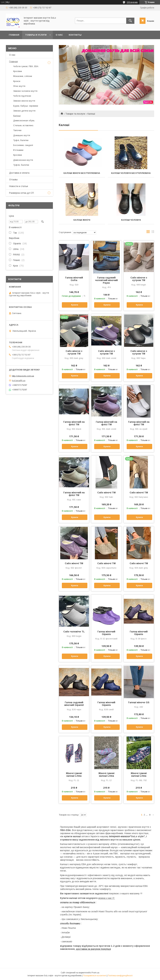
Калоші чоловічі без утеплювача (131, 173)
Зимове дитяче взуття (24, 111)
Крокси (17, 81)
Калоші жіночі (82, 220)
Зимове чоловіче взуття (25, 91)
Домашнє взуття (22, 135)
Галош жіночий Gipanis (106, 633)
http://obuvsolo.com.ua (23, 376)
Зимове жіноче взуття (24, 101)
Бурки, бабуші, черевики (26, 106)
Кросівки (18, 71)
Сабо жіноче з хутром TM (139, 279)
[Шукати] (130, 21)
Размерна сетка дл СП (21, 193)
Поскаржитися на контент (95, 976)
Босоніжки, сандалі (23, 145)
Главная (14, 35)
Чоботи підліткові (22, 96)
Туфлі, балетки (21, 140)
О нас (59, 35)
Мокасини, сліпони (23, 76)
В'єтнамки (18, 150)
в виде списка (153, 232)
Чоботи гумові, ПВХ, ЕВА (26, 66)
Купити (75, 305)
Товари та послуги (75, 114)
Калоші (17, 116)
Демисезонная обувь (24, 121)
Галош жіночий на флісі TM (74, 423)
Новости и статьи (19, 186)
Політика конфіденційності (120, 976)
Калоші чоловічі (131, 220)
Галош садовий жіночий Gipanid (74, 704)
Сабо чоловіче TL (74, 632)
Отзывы (13, 180)
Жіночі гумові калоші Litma (74, 775)
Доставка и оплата (19, 173)
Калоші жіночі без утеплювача (82, 173)
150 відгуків (132, 2)
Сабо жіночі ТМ (106, 493)
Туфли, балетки (21, 165)
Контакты (75, 35)
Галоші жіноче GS (139, 702)
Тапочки (17, 130)
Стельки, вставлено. (24, 125)
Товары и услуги (36, 35)
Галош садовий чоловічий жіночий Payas (106, 280)
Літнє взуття (19, 86)
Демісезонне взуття (23, 160)
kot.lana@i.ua (19, 380)
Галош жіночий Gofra (74, 279)
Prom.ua (95, 973)
